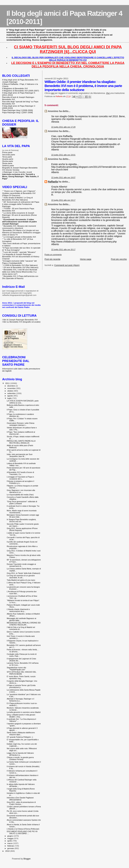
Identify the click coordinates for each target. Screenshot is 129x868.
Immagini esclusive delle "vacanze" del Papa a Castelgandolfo (19, 262)
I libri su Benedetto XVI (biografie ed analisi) (21, 322)
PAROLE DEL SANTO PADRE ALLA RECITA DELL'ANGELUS (21, 442)
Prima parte (7, 152)
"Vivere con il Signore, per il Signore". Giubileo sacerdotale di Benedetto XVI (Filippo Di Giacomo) (19, 193)
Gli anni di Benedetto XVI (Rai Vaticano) (21, 267)
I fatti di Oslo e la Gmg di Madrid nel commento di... (21, 628)
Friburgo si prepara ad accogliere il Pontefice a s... (20, 482)
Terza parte (7, 157)
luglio (10, 398)
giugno (10, 836)
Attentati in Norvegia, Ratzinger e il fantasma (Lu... (20, 700)
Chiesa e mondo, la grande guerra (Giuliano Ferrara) (20, 758)
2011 (8, 383)
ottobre (11, 391)
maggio (11, 838)
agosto (10, 396)
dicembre (12, 386)
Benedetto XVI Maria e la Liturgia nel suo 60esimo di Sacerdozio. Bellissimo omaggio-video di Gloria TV (21, 232)
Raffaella (53, 182)
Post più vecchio (119, 259)
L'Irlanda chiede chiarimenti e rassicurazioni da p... (18, 610)
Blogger (27, 859)
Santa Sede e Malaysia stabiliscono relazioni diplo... (21, 734)
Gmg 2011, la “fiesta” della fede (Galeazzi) (23, 573)
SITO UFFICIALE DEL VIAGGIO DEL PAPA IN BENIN (21, 673)
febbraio (11, 846)
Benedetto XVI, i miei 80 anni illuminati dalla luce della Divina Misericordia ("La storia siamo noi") (20, 272)
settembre (12, 393)
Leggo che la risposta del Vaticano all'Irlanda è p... (20, 754)
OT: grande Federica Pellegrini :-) (20, 737)
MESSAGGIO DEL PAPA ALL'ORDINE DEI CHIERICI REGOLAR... (24, 624)
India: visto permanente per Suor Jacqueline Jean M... (20, 455)
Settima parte (8, 165)
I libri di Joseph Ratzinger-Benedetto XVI (20, 320)
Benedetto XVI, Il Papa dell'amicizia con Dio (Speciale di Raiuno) (20, 277)
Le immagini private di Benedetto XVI (20, 237)
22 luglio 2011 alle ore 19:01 (63, 155)
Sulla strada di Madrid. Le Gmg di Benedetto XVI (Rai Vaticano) (17, 199)
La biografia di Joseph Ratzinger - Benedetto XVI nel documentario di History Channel (21, 256)
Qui (108, 93)
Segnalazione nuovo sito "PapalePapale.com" (16, 669)
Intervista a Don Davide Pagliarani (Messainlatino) (20, 799)
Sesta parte (7, 163)
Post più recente (52, 259)
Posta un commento (53, 255)
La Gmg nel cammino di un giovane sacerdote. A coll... (21, 577)
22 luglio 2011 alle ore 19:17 (63, 200)
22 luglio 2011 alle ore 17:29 (63, 127)
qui (52, 93)
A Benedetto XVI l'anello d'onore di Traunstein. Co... (20, 473)
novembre (12, 388)
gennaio (11, 848)
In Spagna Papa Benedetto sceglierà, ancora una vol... (21, 520)
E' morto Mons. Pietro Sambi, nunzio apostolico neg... (21, 677)
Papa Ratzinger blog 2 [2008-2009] (17, 110)
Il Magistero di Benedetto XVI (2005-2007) (21, 91)
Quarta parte (8, 159)
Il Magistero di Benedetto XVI (15, 88)
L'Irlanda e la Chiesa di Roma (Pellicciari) (23, 829)
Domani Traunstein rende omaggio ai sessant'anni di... (21, 565)
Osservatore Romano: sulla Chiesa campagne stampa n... (20, 424)
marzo (10, 843)
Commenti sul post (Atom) (67, 265)
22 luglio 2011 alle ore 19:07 (63, 177)
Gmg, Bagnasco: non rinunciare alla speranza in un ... (21, 491)
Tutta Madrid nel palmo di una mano (21, 580)
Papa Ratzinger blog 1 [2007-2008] (17, 112)
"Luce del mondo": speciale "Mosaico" (19, 252)
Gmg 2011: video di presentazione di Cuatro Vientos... (21, 803)
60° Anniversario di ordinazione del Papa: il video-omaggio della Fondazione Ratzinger (21, 204)
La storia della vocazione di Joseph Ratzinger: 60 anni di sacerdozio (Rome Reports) (19, 215)
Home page (86, 259)
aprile (10, 841)
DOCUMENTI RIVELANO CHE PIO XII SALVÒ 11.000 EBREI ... (22, 832)
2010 (8, 851)
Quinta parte (8, 161)
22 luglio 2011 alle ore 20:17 (63, 249)
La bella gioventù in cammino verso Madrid (24, 712)
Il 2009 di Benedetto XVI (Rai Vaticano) (21, 265)
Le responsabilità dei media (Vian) (20, 495)
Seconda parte (9, 155)
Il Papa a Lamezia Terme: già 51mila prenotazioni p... (21, 686)
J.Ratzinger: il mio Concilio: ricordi (17, 172)
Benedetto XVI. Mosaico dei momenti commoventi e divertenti (19, 227)
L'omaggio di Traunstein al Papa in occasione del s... (20, 478)
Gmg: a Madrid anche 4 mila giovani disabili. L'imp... (21, 716)
